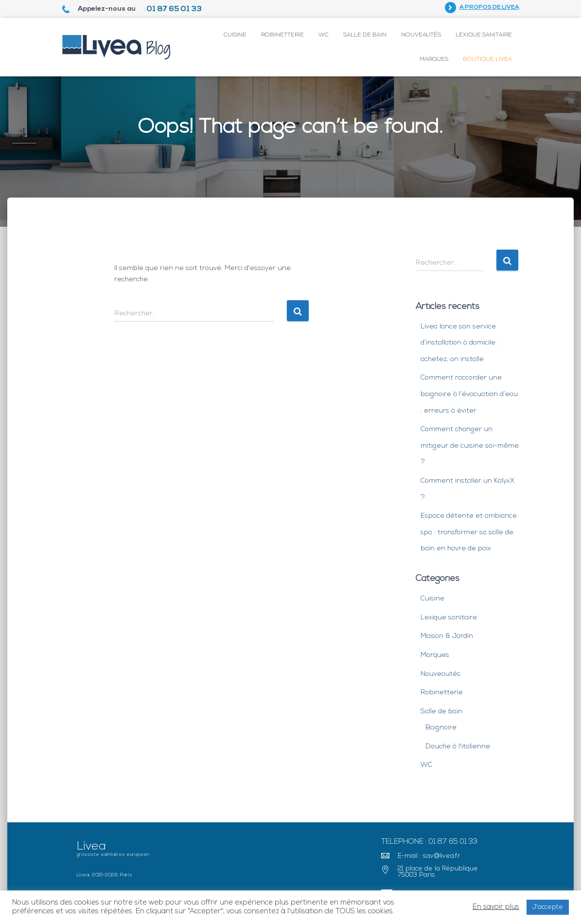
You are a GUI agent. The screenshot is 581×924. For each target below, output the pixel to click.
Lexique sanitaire (484, 35)
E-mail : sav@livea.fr (429, 856)
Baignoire (441, 728)
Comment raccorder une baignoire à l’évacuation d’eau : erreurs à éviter (469, 394)
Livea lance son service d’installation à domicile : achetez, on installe (460, 343)
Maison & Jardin (447, 636)
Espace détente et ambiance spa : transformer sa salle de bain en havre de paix (469, 532)
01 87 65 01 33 (174, 9)
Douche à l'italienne (458, 747)
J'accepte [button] (548, 907)
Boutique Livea (487, 59)
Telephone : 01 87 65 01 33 (429, 842)
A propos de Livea (489, 7)
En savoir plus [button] (496, 907)
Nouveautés (421, 35)
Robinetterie (282, 35)
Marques (434, 59)
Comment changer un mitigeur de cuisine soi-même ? (470, 446)
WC (324, 35)
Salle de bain (365, 35)
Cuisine (235, 35)
